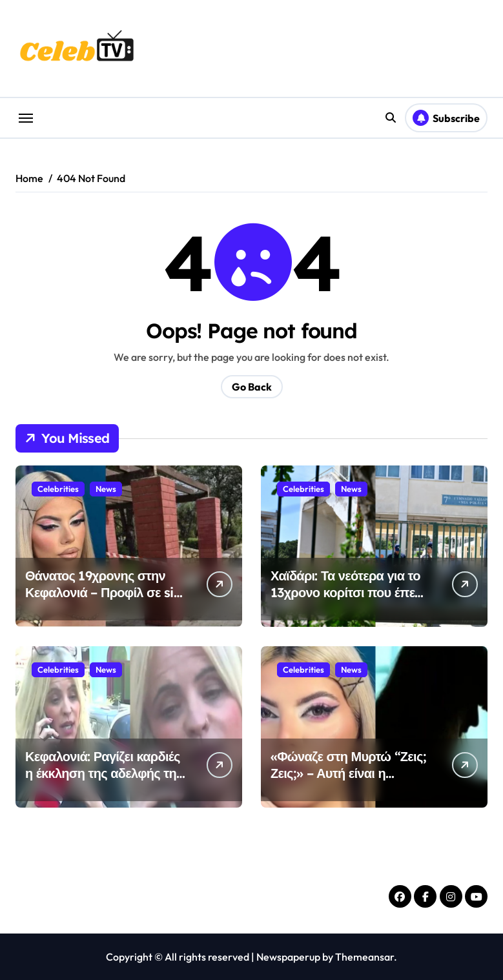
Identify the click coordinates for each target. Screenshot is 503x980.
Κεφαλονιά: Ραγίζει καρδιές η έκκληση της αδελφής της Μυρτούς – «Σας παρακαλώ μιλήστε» (104, 781)
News (106, 489)
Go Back (252, 387)
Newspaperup (288, 957)
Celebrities (58, 489)
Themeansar (364, 957)
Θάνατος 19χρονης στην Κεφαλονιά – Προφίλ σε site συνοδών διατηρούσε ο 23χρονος (105, 601)
